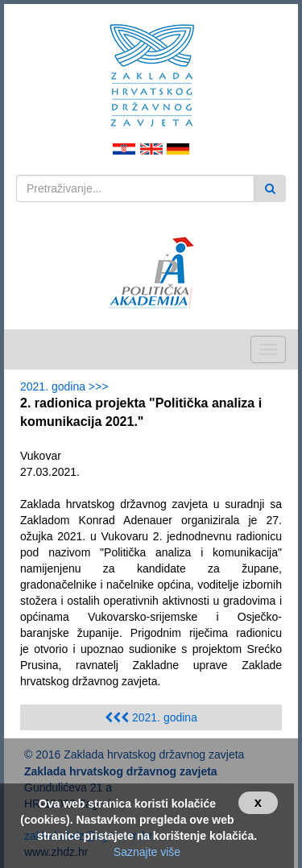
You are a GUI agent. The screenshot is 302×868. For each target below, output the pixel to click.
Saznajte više (147, 852)
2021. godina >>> (67, 386)
